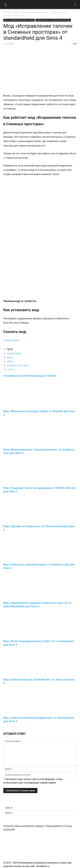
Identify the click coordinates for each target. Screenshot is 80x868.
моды (10, 357)
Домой (7, 12)
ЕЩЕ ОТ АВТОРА (47, 376)
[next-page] (4, 728)
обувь (10, 361)
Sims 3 (9, 813)
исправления (14, 353)
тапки (10, 369)
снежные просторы (17, 365)
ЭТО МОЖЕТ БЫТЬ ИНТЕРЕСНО (21, 376)
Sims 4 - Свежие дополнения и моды (31, 12)
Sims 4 (9, 808)
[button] (6, 4)
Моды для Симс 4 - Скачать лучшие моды (53, 20)
